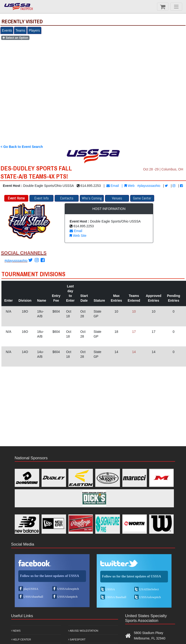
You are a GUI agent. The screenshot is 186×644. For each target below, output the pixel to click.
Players (34, 30)
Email (113, 186)
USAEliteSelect (149, 589)
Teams (20, 30)
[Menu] (176, 7)
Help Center (21, 639)
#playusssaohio (149, 186)
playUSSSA (31, 589)
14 (134, 352)
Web (129, 186)
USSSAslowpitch (68, 589)
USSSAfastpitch (67, 597)
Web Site (78, 236)
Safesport (77, 639)
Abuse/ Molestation (83, 631)
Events (7, 30)
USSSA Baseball (116, 597)
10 (134, 311)
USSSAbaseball (33, 597)
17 (134, 332)
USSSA (110, 589)
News (16, 631)
